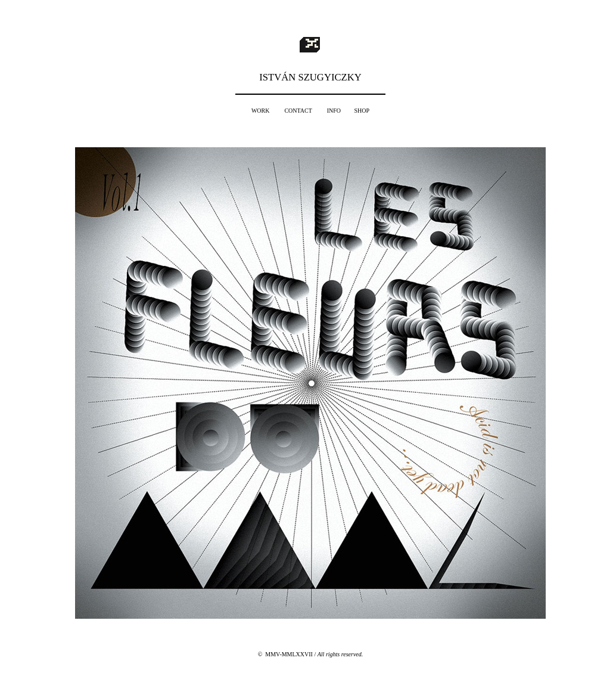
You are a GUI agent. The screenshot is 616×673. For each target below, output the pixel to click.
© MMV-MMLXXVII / (311, 654)
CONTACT (298, 111)
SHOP (362, 111)
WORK (261, 111)
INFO (334, 111)
